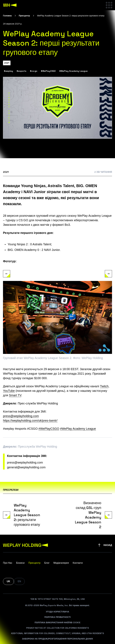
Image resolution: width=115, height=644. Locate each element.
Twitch (104, 386)
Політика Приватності (57, 617)
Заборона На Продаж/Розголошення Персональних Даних (57, 639)
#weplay (8, 71)
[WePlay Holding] (10, 5)
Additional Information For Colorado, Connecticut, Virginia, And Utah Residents (57, 633)
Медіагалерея (61, 563)
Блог (47, 563)
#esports (21, 71)
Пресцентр (24, 16)
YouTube (9, 391)
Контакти (78, 563)
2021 (7, 63)
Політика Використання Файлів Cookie (57, 622)
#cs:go (34, 71)
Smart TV (15, 395)
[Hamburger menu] (109, 5)
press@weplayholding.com (25, 463)
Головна (7, 16)
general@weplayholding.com (26, 467)
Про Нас (8, 563)
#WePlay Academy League (73, 71)
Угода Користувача (57, 612)
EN (19, 581)
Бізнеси (20, 563)
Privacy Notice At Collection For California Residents (57, 628)
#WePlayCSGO (48, 71)
